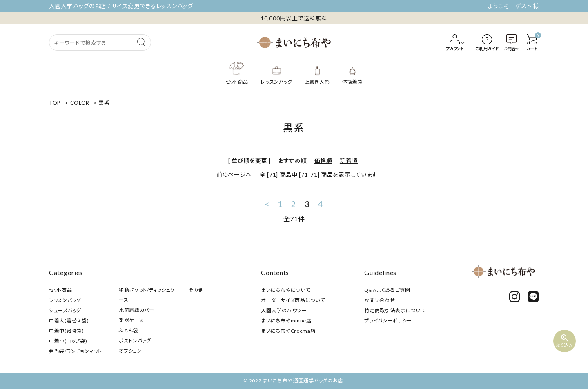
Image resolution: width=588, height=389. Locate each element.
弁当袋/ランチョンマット (75, 351)
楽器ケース (131, 320)
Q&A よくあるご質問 (387, 290)
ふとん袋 (129, 330)
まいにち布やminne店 (286, 321)
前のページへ (234, 174)
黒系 (104, 103)
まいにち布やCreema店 (288, 331)
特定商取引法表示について (395, 310)
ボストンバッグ (135, 341)
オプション (130, 351)
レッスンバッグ (65, 300)
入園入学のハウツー (284, 310)
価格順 (323, 161)
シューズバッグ (65, 310)
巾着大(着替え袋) (69, 321)
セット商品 (61, 290)
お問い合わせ (380, 300)
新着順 (349, 161)
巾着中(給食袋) (67, 331)
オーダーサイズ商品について (293, 300)
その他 (196, 290)
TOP (55, 103)
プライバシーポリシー (388, 321)
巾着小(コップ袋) (68, 341)
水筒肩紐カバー (137, 310)
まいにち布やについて (285, 290)
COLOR (80, 103)
